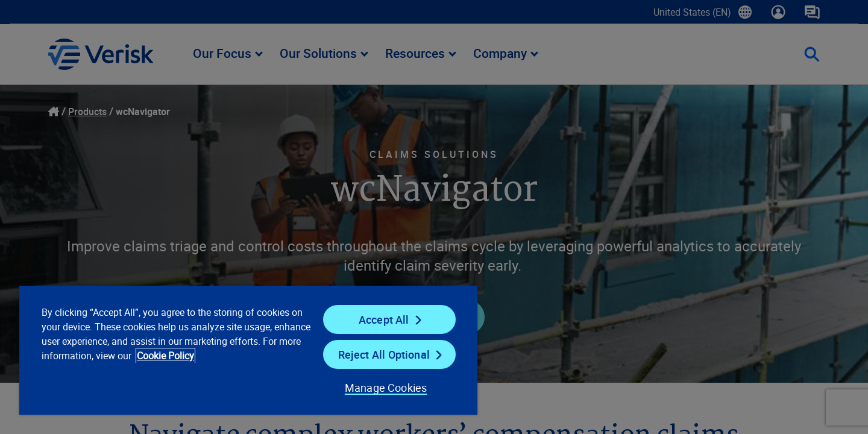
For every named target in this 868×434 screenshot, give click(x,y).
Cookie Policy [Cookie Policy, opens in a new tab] (165, 356)
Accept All (384, 319)
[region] (248, 350)
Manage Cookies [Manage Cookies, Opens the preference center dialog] (386, 388)
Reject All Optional (384, 354)
